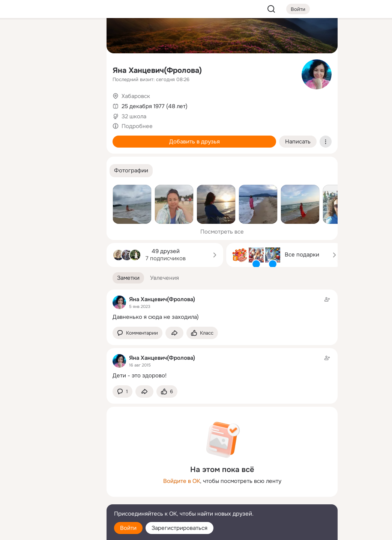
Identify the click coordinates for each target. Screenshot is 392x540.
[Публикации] (18, 69)
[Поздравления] (51, 102)
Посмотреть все (222, 232)
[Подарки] (18, 102)
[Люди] (51, 69)
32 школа (134, 116)
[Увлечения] (51, 36)
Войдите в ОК (182, 481)
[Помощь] (18, 135)
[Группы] (84, 36)
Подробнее (137, 126)
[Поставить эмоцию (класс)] (202, 333)
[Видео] (84, 69)
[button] (131, 171)
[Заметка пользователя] (222, 308)
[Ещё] (51, 482)
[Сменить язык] (51, 498)
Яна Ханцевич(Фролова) (157, 70)
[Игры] (84, 102)
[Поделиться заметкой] (174, 333)
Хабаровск (136, 96)
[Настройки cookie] (51, 530)
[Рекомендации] (51, 135)
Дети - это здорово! (140, 376)
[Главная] (18, 36)
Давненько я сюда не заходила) (156, 317)
